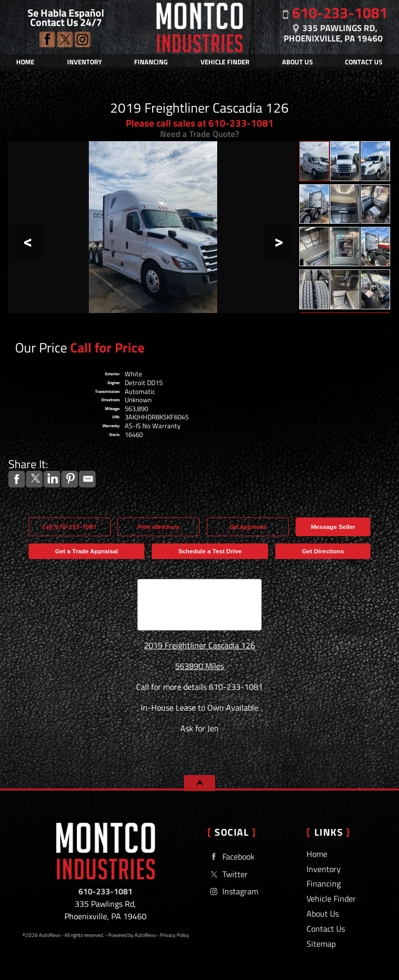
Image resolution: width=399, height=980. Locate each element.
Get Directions (323, 551)
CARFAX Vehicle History (200, 582)
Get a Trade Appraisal (87, 551)
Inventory (324, 869)
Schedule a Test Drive (210, 551)
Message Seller (333, 527)
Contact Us (326, 929)
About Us (323, 914)
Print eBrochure (158, 527)
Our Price (41, 348)
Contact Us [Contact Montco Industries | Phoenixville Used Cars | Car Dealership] (364, 62)
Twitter (65, 39)
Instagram (83, 39)
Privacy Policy (175, 935)
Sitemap (321, 944)
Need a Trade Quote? (199, 134)
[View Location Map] (334, 31)
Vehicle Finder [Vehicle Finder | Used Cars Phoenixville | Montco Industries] (225, 62)
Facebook (47, 39)
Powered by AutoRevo (132, 935)
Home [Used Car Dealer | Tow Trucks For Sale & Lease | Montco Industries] (25, 62)
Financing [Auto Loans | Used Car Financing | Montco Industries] (151, 62)
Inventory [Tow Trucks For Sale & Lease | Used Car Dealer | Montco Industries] (84, 62)
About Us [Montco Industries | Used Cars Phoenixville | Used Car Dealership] (297, 62)
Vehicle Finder (331, 899)
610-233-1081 (105, 891)
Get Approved (248, 527)
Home (317, 854)
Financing (324, 883)
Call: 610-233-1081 (69, 527)
